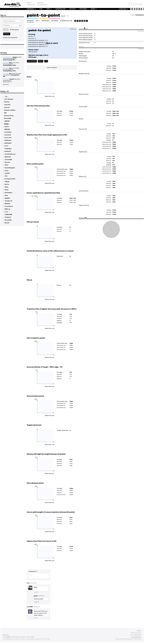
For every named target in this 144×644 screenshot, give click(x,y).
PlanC (7, 190)
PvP (41, 9)
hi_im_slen (8, 138)
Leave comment (52, 67)
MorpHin (12, 79)
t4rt (10, 74)
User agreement (136, 637)
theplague (8, 149)
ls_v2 (6, 212)
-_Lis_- (6, 96)
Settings (55, 21)
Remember (14, 30)
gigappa (15, 57)
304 (4, 76)
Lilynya (7, 182)
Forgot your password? (10, 38)
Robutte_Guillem (10, 110)
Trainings (30, 9)
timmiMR (30, 607)
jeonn (7, 171)
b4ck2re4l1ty (9, 116)
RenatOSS (8, 220)
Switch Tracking (8, 60)
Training (30, 21)
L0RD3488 (8, 215)
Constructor (60, 9)
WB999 (7, 121)
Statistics (46, 21)
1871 (14, 60)
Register (7, 34)
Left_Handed (9, 99)
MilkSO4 (7, 129)
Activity (72, 9)
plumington (8, 193)
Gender (7, 223)
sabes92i (7, 105)
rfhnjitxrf (8, 217)
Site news (83, 9)
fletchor (7, 102)
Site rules (6, 635)
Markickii (8, 157)
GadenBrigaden (10, 168)
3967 (14, 71)
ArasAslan (8, 132)
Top (37, 21)
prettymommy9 (10, 179)
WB (5, 113)
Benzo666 (8, 118)
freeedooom (9, 206)
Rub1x (7, 184)
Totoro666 (8, 160)
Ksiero (7, 127)
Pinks (7, 187)
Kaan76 (7, 107)
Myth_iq (7, 209)
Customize (141, 49)
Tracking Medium (8, 65)
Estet (6, 124)
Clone (41, 61)
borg (10, 63)
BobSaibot (8, 143)
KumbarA (8, 151)
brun (28, 583)
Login (6, 30)
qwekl (36, 596)
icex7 (6, 146)
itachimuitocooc (10, 154)
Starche (7, 162)
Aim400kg (8, 637)
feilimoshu (8, 140)
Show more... (6, 84)
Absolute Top (66, 21)
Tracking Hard (15, 75)
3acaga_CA (8, 201)
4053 (14, 65)
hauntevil (8, 135)
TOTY (6, 165)
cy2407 (7, 173)
